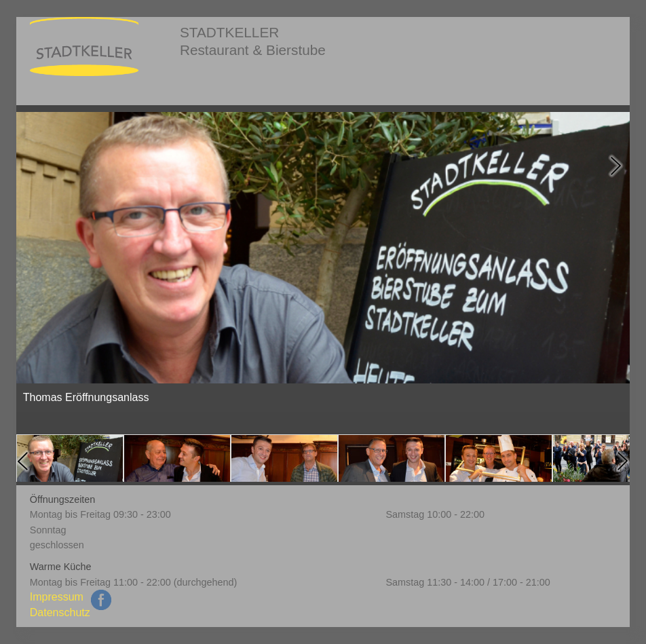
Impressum (57, 597)
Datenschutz (60, 612)
